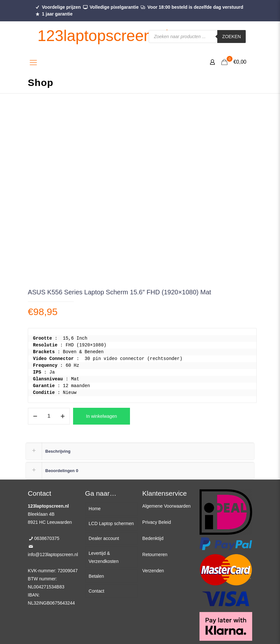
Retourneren (155, 554)
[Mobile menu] (33, 63)
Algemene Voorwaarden (166, 506)
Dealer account (104, 538)
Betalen (96, 576)
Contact (96, 591)
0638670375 (47, 538)
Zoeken (232, 37)
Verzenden (153, 571)
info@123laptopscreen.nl (53, 554)
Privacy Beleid (157, 522)
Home (95, 509)
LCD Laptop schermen (111, 523)
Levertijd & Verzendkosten (104, 557)
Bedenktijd (153, 538)
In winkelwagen (102, 416)
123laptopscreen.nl (103, 36)
